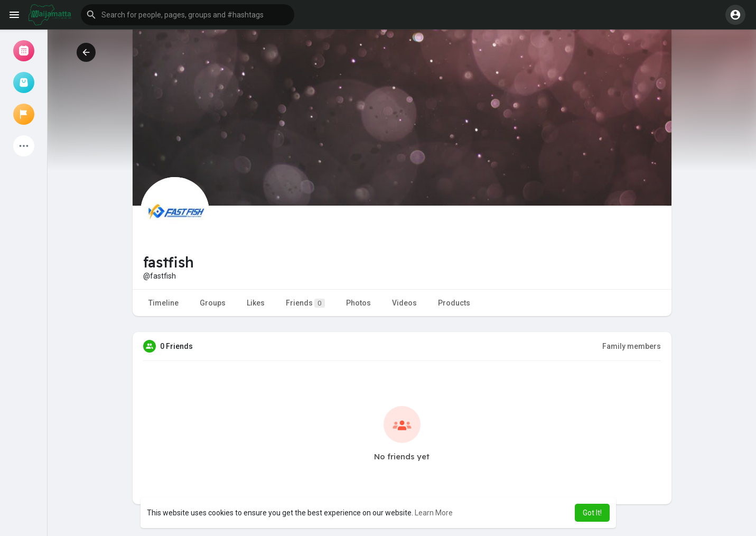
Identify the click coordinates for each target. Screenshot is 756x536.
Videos (404, 303)
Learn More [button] (434, 513)
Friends (305, 303)
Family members (632, 346)
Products (454, 303)
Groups (213, 303)
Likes (256, 303)
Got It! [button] (592, 513)
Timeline (164, 303)
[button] (188, 15)
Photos (358, 303)
